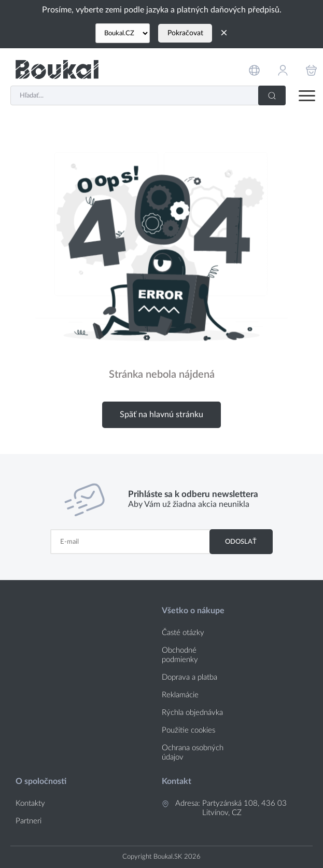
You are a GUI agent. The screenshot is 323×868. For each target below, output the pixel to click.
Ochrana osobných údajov (193, 753)
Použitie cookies (188, 730)
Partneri (29, 821)
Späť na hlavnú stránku (161, 415)
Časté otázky (183, 633)
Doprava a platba (189, 677)
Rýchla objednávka (192, 713)
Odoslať (241, 542)
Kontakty (30, 803)
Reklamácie (180, 695)
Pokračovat (185, 33)
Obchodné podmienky (180, 655)
